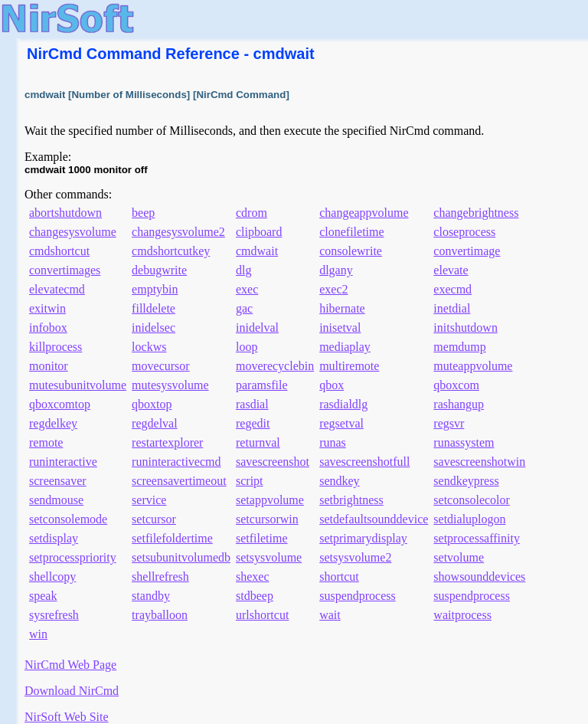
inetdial (452, 308)
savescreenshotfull (364, 462)
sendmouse (56, 500)
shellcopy (52, 577)
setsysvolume (269, 557)
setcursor (154, 519)
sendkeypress (466, 481)
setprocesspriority (73, 557)
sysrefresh (54, 615)
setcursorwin (267, 519)
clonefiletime (351, 232)
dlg (243, 270)
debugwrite (159, 270)
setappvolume (270, 500)
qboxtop (152, 404)
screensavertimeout (179, 481)
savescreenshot (273, 462)
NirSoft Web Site (67, 717)
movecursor (161, 366)
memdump (459, 347)
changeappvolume (364, 213)
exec (247, 289)
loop (247, 347)
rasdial (252, 404)
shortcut (339, 577)
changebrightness (476, 213)
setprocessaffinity (477, 538)
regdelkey (53, 423)
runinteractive (63, 462)
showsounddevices (479, 577)
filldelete (154, 308)
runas (333, 442)
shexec (253, 577)
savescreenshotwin (479, 462)
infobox (48, 328)
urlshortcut (262, 615)
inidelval (257, 328)
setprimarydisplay (363, 538)
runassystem (464, 442)
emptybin (155, 289)
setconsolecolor (472, 500)
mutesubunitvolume (78, 385)
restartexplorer (167, 442)
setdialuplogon (469, 519)
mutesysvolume (170, 385)
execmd (452, 289)
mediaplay (345, 347)
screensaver (58, 481)
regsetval (341, 423)
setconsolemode (68, 519)
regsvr (449, 423)
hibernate (342, 308)
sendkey (339, 481)
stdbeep (255, 596)
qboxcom (456, 385)
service (149, 500)
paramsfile (262, 385)
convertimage (467, 251)
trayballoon (160, 615)
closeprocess (464, 232)
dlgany (336, 270)
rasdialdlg (343, 404)
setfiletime (262, 538)
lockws (149, 347)
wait (330, 615)
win (38, 634)
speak (43, 596)
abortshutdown (65, 213)
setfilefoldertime (172, 538)
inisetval (340, 328)
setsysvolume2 (355, 557)
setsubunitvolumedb (181, 557)
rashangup (459, 404)
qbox (332, 385)
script (250, 481)
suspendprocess (358, 596)
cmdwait (257, 251)
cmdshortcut (59, 251)
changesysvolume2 (178, 232)
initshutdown (465, 328)
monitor (49, 366)
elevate (451, 270)
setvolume (459, 557)
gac (244, 308)
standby (151, 596)
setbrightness (351, 500)
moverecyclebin (275, 366)
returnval (258, 442)
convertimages (65, 270)
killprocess (56, 347)
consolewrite (351, 251)
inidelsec (154, 328)
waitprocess (462, 615)
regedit (253, 423)
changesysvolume (73, 232)
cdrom (252, 213)
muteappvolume (473, 366)
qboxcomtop (60, 404)
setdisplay (54, 538)
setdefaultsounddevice (374, 519)
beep (143, 213)
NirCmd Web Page (70, 665)
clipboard (259, 232)
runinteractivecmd (176, 462)
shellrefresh (160, 577)
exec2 (333, 289)
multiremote (349, 366)
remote (46, 442)
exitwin (47, 308)
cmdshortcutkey (171, 251)
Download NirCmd (72, 691)
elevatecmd (57, 289)
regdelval (155, 423)
